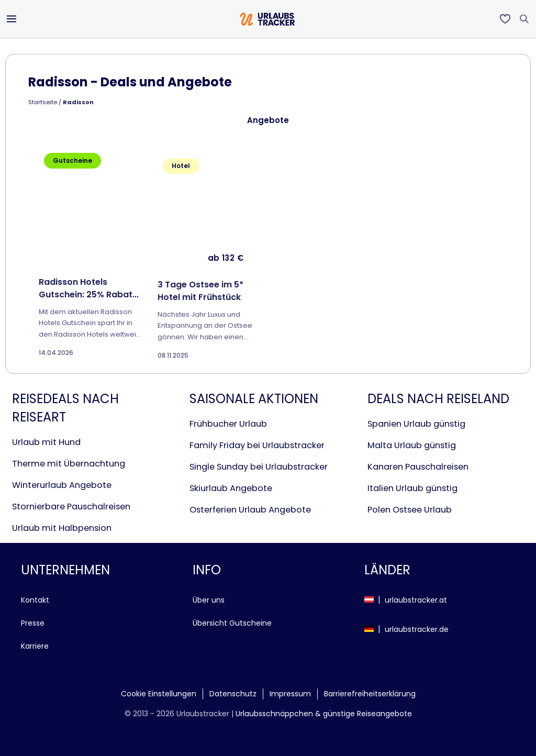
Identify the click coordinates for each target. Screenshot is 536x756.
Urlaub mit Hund (46, 442)
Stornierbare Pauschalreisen (71, 507)
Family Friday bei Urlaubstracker (257, 445)
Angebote (268, 120)
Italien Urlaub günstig (412, 488)
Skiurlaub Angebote (231, 488)
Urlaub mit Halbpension (62, 528)
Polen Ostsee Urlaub (410, 510)
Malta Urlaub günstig (412, 445)
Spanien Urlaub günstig (416, 424)
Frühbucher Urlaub (228, 424)
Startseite (43, 102)
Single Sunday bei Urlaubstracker (259, 467)
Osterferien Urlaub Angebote (250, 510)
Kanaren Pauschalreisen (418, 467)
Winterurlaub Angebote (62, 485)
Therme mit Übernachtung (69, 464)
